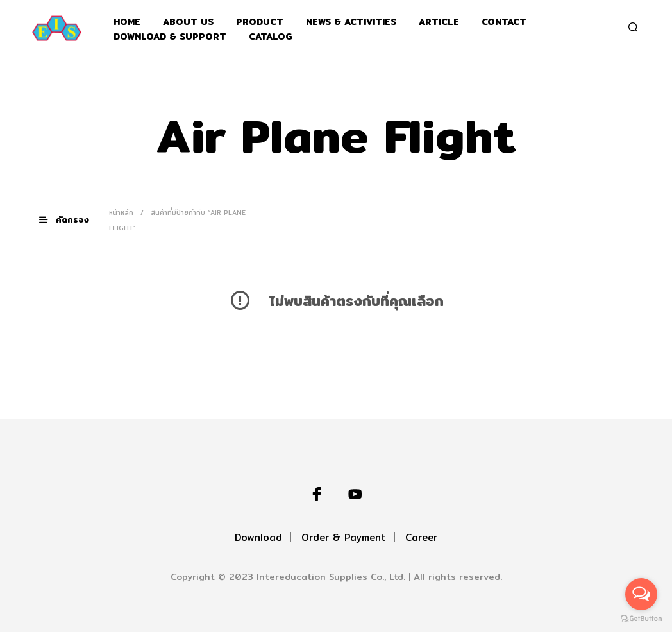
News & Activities (351, 22)
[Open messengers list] (641, 594)
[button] (72, 220)
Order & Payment (344, 537)
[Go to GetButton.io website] (641, 619)
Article (439, 22)
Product (260, 22)
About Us (188, 22)
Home (127, 22)
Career (421, 537)
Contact (504, 22)
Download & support (170, 37)
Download (258, 537)
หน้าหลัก (121, 212)
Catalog (271, 37)
